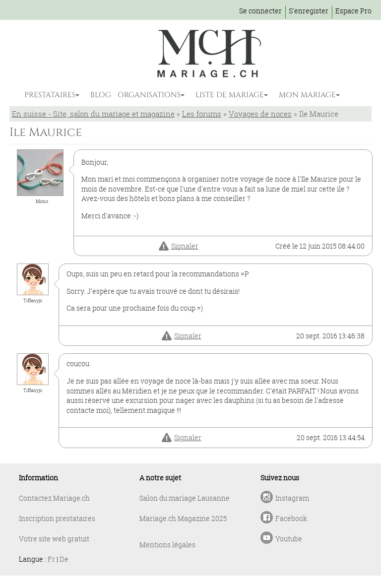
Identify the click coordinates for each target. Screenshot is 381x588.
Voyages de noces (260, 114)
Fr (51, 559)
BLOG (101, 95)
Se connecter (260, 11)
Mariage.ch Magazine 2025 (183, 518)
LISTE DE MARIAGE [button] (230, 95)
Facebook (291, 518)
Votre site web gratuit (54, 539)
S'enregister (309, 11)
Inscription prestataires (57, 518)
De (64, 559)
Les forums (202, 114)
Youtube (289, 539)
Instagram (292, 498)
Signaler (185, 246)
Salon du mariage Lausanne (185, 498)
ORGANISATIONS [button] (149, 95)
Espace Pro (353, 11)
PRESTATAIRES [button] (50, 95)
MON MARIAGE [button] (307, 95)
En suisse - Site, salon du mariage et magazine (93, 114)
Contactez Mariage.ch (54, 498)
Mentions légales (167, 545)
